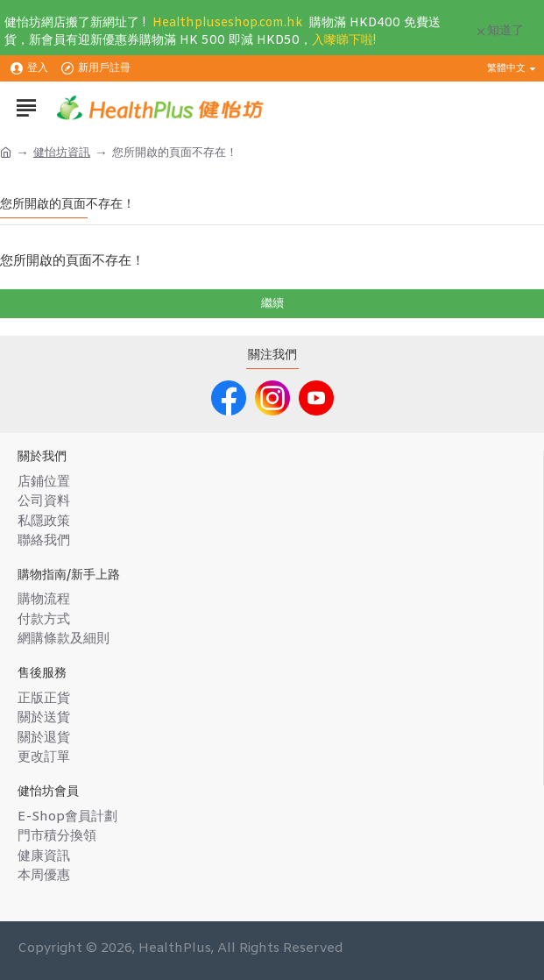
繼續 (272, 304)
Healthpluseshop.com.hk (227, 23)
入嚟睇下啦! (344, 41)
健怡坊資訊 (62, 153)
